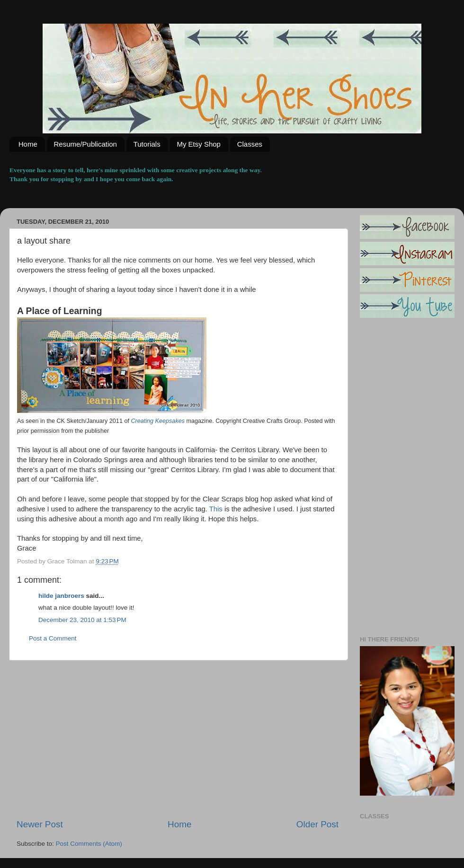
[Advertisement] (178, 739)
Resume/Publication (85, 144)
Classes (250, 144)
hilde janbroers (61, 596)
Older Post (317, 824)
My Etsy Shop (199, 144)
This (217, 509)
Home (28, 144)
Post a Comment (53, 638)
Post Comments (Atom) (89, 844)
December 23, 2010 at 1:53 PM (82, 620)
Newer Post (40, 824)
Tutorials (147, 144)
